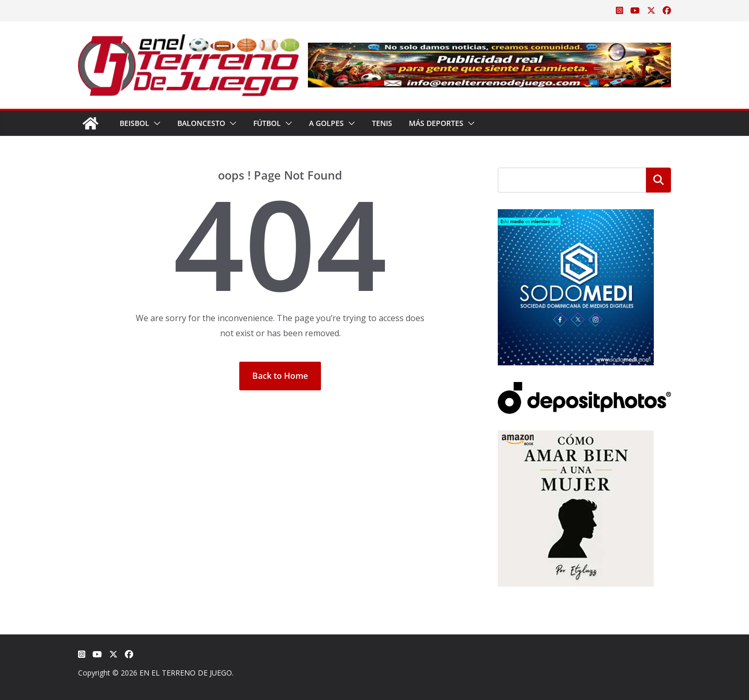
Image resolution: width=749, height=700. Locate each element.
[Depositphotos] (584, 389)
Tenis (382, 123)
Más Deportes (436, 123)
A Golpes (326, 123)
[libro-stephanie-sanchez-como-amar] (576, 437)
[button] (155, 123)
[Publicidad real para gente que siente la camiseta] (489, 50)
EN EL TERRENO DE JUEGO (186, 673)
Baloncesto (201, 123)
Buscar (658, 180)
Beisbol (134, 123)
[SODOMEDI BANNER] (576, 216)
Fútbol (267, 123)
